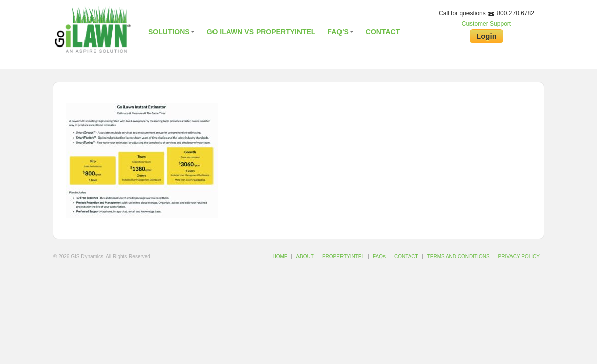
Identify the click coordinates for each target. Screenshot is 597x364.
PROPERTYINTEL (343, 257)
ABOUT (305, 257)
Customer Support (486, 24)
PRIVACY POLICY (519, 257)
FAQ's (340, 32)
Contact (383, 32)
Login (486, 36)
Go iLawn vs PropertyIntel (261, 32)
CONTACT (406, 257)
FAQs (379, 257)
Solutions (172, 32)
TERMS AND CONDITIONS (458, 257)
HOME (280, 257)
